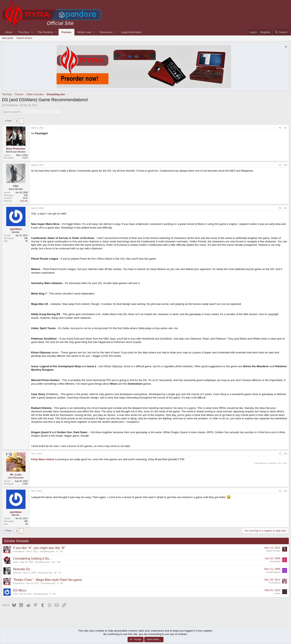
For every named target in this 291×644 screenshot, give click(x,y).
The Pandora (45, 32)
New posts (8, 38)
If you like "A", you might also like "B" (39, 547)
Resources (106, 32)
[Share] (280, 127)
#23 (285, 208)
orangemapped (273, 572)
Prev (9, 120)
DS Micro (20, 590)
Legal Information (131, 32)
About (9, 32)
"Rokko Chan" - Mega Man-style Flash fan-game (47, 579)
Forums (66, 32)
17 (57, 551)
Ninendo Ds (21, 569)
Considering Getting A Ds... (32, 558)
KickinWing (275, 561)
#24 (285, 453)
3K (54, 593)
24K (59, 562)
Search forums (24, 38)
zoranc (277, 593)
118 (53, 562)
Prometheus (12, 105)
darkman (17, 572)
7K (59, 572)
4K (61, 551)
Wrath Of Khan (273, 550)
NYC (26, 198)
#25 (285, 490)
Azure (16, 562)
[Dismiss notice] (285, 47)
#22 (285, 165)
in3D (15, 593)
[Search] (281, 32)
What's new (84, 32)
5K (61, 583)
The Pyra (23, 32)
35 (55, 572)
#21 (285, 127)
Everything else (47, 551)
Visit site (24, 200)
